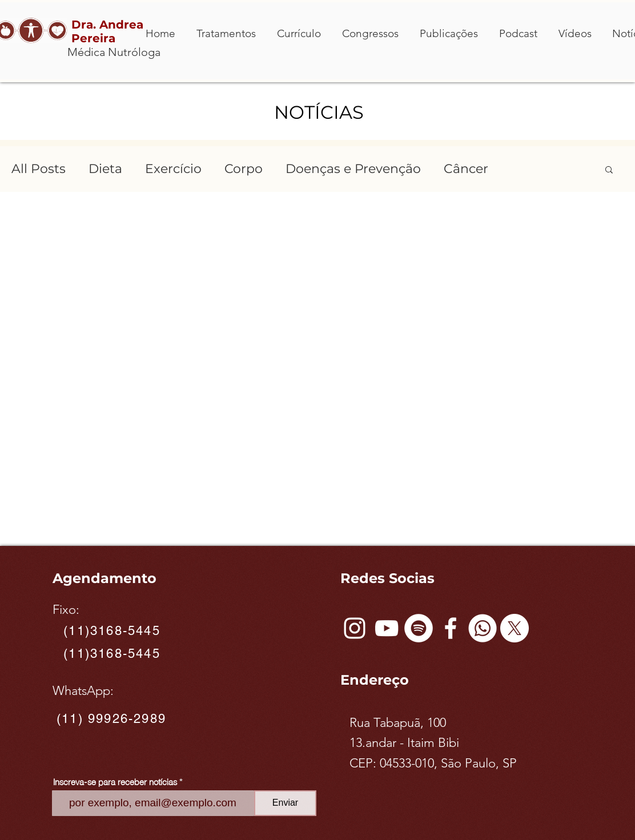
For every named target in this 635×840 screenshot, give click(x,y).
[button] (609, 170)
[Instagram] (355, 628)
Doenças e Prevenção (353, 169)
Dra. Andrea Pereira (107, 31)
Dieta (105, 169)
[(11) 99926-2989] (112, 718)
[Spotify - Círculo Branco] (419, 628)
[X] (515, 628)
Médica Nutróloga (114, 52)
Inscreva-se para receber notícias (115, 781)
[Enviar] (285, 803)
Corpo (244, 169)
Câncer (466, 169)
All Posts (39, 169)
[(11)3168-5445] (113, 631)
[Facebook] (451, 628)
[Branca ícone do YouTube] (387, 628)
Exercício (173, 169)
